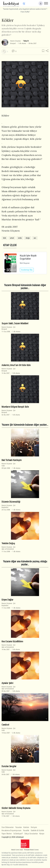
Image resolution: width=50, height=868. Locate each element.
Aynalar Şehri (7, 683)
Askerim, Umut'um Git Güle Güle (16, 365)
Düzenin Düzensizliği (11, 502)
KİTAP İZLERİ (10, 245)
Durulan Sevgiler (9, 766)
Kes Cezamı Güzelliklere (12, 641)
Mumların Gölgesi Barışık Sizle (15, 407)
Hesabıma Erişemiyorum (12, 831)
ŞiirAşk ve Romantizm (9, 548)
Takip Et (26, 41)
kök (5, 238)
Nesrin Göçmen (15, 41)
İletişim (34, 827)
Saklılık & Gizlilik (37, 831)
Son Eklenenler (8, 827)
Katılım (26, 827)
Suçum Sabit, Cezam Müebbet (15, 323)
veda (20, 238)
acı (35, 238)
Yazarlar (19, 827)
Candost (5, 725)
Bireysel (13, 43)
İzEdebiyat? (18, 834)
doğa (28, 238)
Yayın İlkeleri (7, 834)
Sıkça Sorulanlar (31, 834)
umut (12, 238)
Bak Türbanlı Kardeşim (12, 460)
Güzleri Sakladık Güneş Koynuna (16, 808)
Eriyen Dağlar (7, 600)
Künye (42, 834)
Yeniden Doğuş (8, 543)
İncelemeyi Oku (27, 270)
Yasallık (26, 831)
